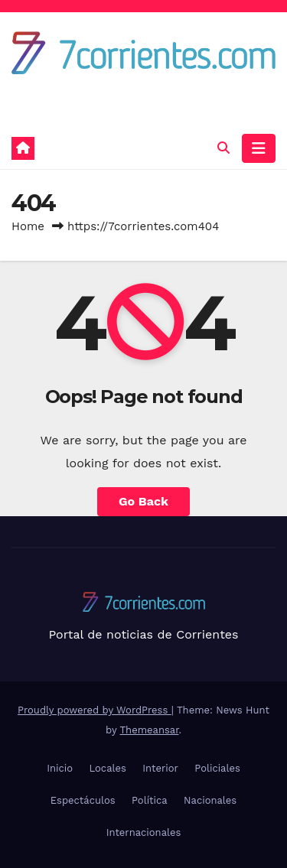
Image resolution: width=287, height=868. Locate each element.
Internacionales (144, 832)
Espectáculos (83, 800)
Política (150, 800)
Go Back (143, 501)
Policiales (217, 768)
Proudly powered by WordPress (95, 710)
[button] (223, 148)
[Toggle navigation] (259, 148)
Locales (107, 768)
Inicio (60, 768)
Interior (160, 768)
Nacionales (210, 800)
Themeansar (150, 730)
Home (28, 226)
